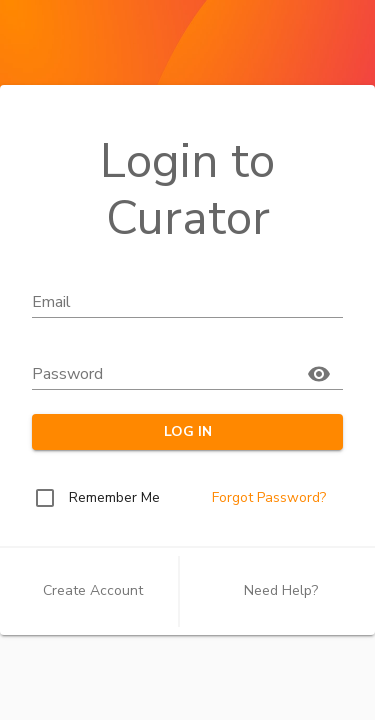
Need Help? (281, 590)
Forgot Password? (269, 497)
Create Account (93, 590)
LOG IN (187, 432)
